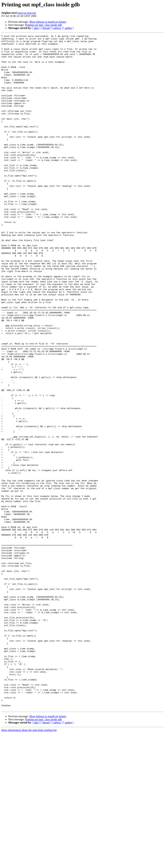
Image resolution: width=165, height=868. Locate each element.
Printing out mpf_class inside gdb (44, 25)
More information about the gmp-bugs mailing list (29, 865)
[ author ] (69, 28)
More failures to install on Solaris (48, 22)
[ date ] (36, 28)
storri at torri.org (27, 13)
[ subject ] (57, 28)
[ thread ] (46, 28)
